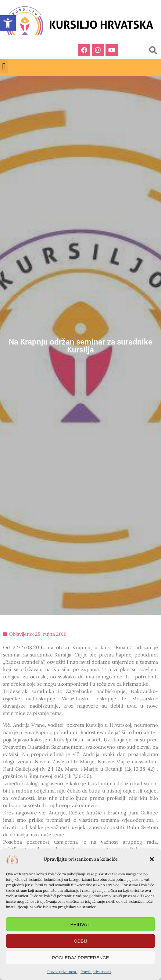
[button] (152, 859)
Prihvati (81, 924)
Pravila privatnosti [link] (62, 972)
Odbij (80, 941)
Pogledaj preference (81, 958)
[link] (8, 23)
